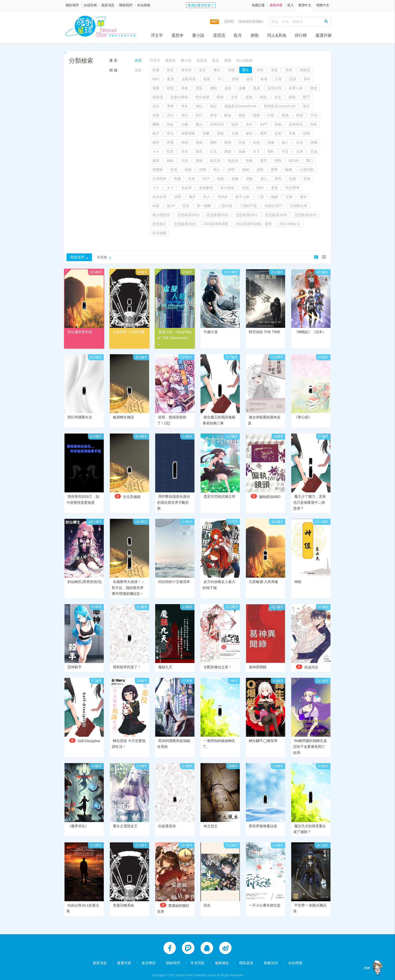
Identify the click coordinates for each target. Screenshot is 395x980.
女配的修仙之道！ (218, 661)
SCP (206, 179)
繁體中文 (305, 5)
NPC (156, 79)
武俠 (156, 115)
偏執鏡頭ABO (270, 491)
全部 (138, 60)
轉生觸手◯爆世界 (263, 735)
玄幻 (170, 115)
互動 (289, 197)
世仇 (170, 133)
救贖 (314, 88)
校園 (207, 79)
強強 (245, 188)
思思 (186, 206)
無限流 (305, 70)
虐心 (264, 179)
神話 (199, 106)
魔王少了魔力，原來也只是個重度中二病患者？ (310, 497)
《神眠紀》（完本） (310, 332)
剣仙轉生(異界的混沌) (85, 576)
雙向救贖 (202, 97)
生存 (235, 97)
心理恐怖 (159, 179)
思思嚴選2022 (218, 215)
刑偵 (300, 115)
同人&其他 (277, 35)
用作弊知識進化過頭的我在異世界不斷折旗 (174, 497)
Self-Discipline (89, 735)
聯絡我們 (126, 5)
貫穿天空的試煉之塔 (219, 491)
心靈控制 (307, 170)
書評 (192, 197)
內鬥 (264, 124)
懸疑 (242, 115)
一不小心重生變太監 (265, 900)
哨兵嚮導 (292, 188)
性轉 (203, 170)
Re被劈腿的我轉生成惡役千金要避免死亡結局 (310, 741)
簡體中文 (323, 5)
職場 (228, 142)
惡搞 (293, 79)
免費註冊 (258, 5)
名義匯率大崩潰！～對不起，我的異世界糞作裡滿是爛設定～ (128, 582)
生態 (256, 142)
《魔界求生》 (78, 820)
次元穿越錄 (132, 491)
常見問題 (197, 958)
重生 (246, 70)
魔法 (199, 124)
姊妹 (170, 161)
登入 (290, 5)
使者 (278, 133)
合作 (249, 124)
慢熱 (285, 115)
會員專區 (149, 958)
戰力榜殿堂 (161, 215)
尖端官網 (90, 5)
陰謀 (235, 124)
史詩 (156, 106)
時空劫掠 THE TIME (265, 332)
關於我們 (72, 5)
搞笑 (250, 79)
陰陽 (256, 115)
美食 (292, 133)
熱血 (170, 124)
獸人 (217, 170)
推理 (213, 115)
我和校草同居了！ (127, 661)
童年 (307, 79)
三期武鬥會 (248, 206)
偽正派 (215, 161)
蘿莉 (199, 151)
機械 (156, 124)
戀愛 (156, 88)
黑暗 (278, 179)
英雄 (289, 70)
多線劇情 (206, 188)
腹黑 (264, 161)
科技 (263, 97)
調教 (249, 179)
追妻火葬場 (179, 97)
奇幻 (185, 115)
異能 (220, 133)
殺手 (156, 133)
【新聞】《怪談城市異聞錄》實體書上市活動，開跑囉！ (264, 22)
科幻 (199, 115)
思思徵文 (159, 224)
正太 (213, 151)
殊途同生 (311, 662)
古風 (235, 133)
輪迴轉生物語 (123, 411)
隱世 (264, 133)
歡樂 (235, 179)
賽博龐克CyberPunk (279, 106)
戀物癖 (158, 170)
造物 (278, 124)
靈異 (260, 170)
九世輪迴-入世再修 (264, 576)
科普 (156, 206)
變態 (278, 161)
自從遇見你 (167, 820)
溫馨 (242, 88)
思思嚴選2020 (276, 215)
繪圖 (275, 197)
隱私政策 (246, 958)
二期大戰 (225, 206)
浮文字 (157, 35)
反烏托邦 (217, 124)
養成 (256, 88)
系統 (274, 70)
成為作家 (276, 5)
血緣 (242, 151)
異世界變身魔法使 (263, 820)
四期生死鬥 (273, 206)
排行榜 (301, 35)
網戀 (292, 97)
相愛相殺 (188, 133)
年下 (256, 151)
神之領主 (211, 820)
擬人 (285, 142)
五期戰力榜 (298, 206)
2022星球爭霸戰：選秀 (254, 224)
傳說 (213, 106)
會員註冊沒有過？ (201, 5)
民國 (177, 179)
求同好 (223, 197)
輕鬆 (221, 179)
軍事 (170, 106)
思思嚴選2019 (305, 215)
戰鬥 (306, 97)
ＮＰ (156, 151)
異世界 (186, 70)
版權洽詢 (271, 958)
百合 (300, 142)
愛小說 (198, 35)
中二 (221, 79)
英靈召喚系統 (123, 900)
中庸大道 (211, 332)
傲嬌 (199, 161)
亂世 (171, 79)
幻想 (271, 115)
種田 (156, 142)
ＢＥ (170, 188)
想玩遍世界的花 (80, 332)
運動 (213, 142)
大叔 (185, 161)
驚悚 (274, 170)
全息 (278, 97)
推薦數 (102, 257)
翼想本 (178, 35)
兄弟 (300, 151)
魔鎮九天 (165, 661)
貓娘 (246, 170)
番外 (303, 197)
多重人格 (296, 88)
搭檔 (185, 142)
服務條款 (222, 958)
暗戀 (170, 88)
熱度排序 (77, 257)
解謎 (228, 115)
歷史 (185, 106)
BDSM (294, 161)
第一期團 (204, 206)
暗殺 (314, 124)
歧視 (174, 170)
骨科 (271, 151)
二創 (260, 197)
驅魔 (289, 170)
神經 (298, 576)
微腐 (314, 142)
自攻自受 (159, 197)
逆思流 (219, 35)
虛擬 (249, 97)
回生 (207, 900)
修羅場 (158, 97)
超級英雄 (189, 79)
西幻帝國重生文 (80, 411)
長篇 (307, 179)
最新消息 (108, 5)
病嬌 (249, 161)
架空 (203, 70)
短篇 (292, 179)
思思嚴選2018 (185, 224)
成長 (228, 88)
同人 (207, 197)
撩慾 (255, 35)
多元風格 (227, 188)
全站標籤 (144, 5)
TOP (367, 968)
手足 (285, 151)
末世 (260, 70)
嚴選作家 (324, 35)
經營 (307, 133)
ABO (260, 188)
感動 (213, 88)
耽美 (170, 151)
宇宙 (314, 115)
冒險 (231, 70)
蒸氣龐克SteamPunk (240, 106)
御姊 (228, 151)
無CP (171, 206)
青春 (185, 88)
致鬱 (206, 133)
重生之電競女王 (125, 820)
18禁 (178, 197)
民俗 (192, 179)
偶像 (271, 142)
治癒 (185, 124)
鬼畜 (275, 188)
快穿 (170, 70)
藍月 (238, 35)
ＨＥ (156, 188)
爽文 (217, 70)
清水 (185, 151)
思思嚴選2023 (188, 215)
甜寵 (199, 88)
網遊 (220, 97)
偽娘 (188, 170)
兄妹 (314, 151)
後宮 (306, 106)
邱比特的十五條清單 (174, 576)
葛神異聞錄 (258, 661)
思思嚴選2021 (247, 215)
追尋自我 (274, 88)
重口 (310, 161)
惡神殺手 (75, 661)
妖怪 (231, 170)
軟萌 (264, 79)
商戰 (170, 142)
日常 (278, 79)
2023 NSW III (290, 224)
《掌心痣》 (303, 411)
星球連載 (159, 233)
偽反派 (233, 161)
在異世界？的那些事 (129, 332)
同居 (242, 142)
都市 (249, 133)
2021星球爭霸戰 (216, 224)
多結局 (186, 188)
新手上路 (242, 197)
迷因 (199, 142)
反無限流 (296, 124)
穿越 (156, 70)
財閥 (235, 79)
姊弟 (156, 161)
